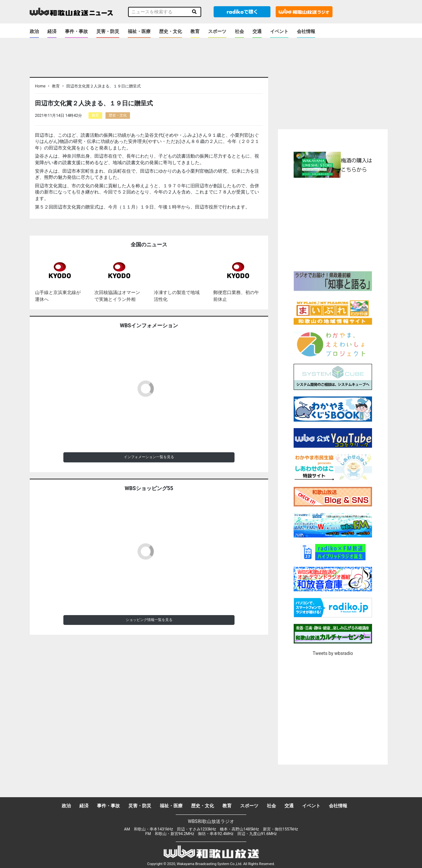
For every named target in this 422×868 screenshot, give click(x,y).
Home (40, 86)
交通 (257, 31)
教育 (195, 31)
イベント (279, 31)
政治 (34, 31)
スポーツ (217, 31)
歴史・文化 (170, 31)
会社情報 (306, 31)
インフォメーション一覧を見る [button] (149, 457)
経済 (52, 31)
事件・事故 (76, 31)
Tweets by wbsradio (333, 653)
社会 (239, 31)
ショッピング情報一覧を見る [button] (149, 620)
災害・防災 (108, 31)
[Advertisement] (333, 224)
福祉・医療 (139, 31)
